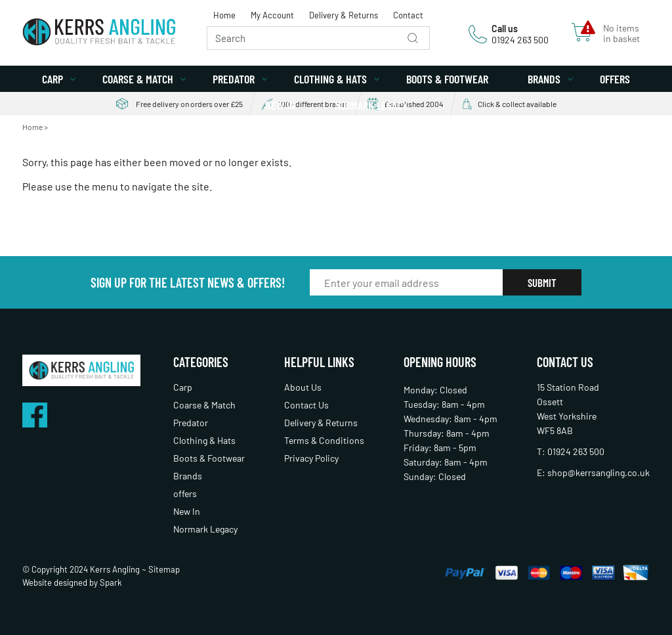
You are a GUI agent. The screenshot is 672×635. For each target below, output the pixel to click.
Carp (52, 79)
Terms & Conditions (324, 440)
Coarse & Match (138, 79)
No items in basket (621, 33)
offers (615, 79)
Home (224, 15)
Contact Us (306, 405)
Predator (234, 79)
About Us (303, 387)
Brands (544, 79)
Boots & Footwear (447, 79)
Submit (542, 282)
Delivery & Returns (344, 15)
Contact (408, 15)
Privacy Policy (311, 458)
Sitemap (164, 569)
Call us (505, 29)
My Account (272, 15)
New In (280, 105)
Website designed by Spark (72, 582)
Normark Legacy (371, 105)
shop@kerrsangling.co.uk (598, 472)
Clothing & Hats (330, 79)
